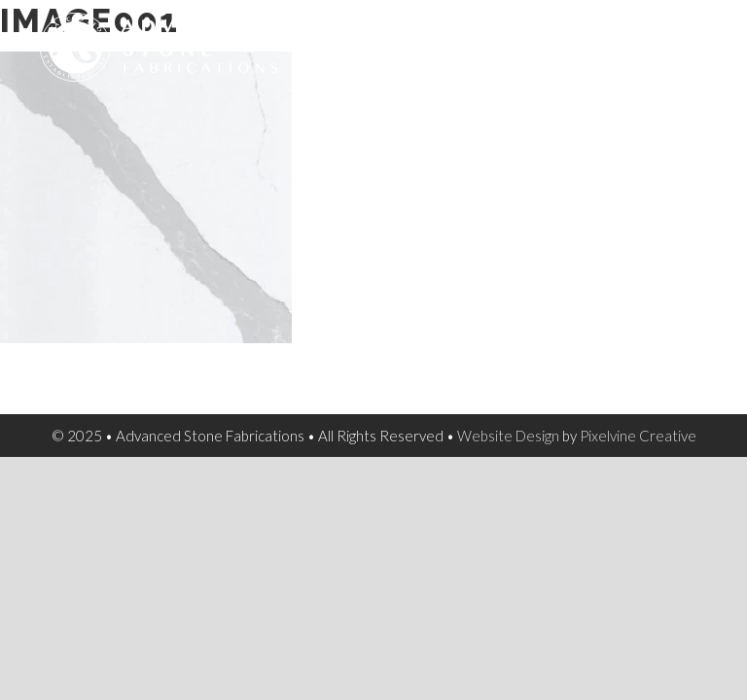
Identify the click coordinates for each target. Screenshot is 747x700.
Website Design (508, 436)
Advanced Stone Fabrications (195, 58)
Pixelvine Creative (638, 436)
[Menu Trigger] (698, 39)
